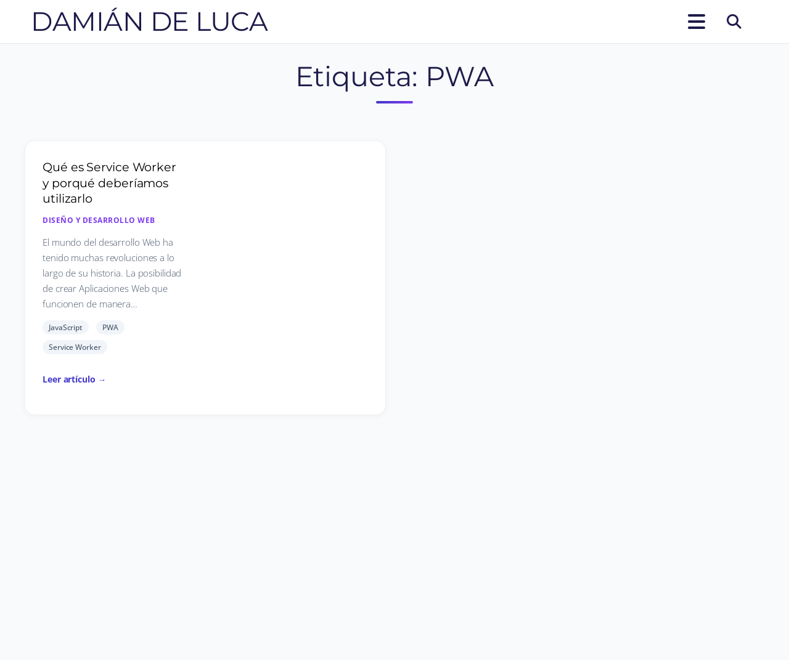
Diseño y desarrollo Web (99, 220)
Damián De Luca (149, 21)
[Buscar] (734, 22)
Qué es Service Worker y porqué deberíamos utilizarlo (109, 183)
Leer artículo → (74, 379)
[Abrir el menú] (697, 22)
